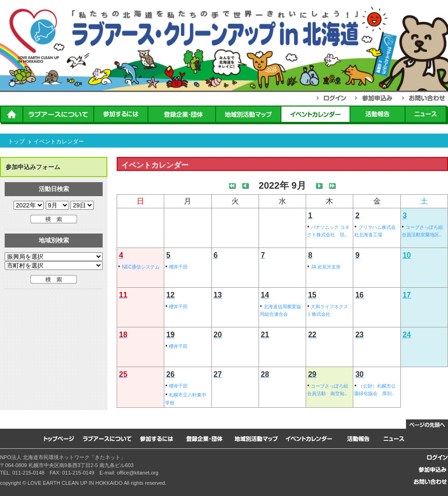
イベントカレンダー (59, 142)
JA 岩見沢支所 (326, 267)
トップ (16, 142)
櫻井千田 (178, 267)
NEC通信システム (141, 267)
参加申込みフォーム (33, 167)
